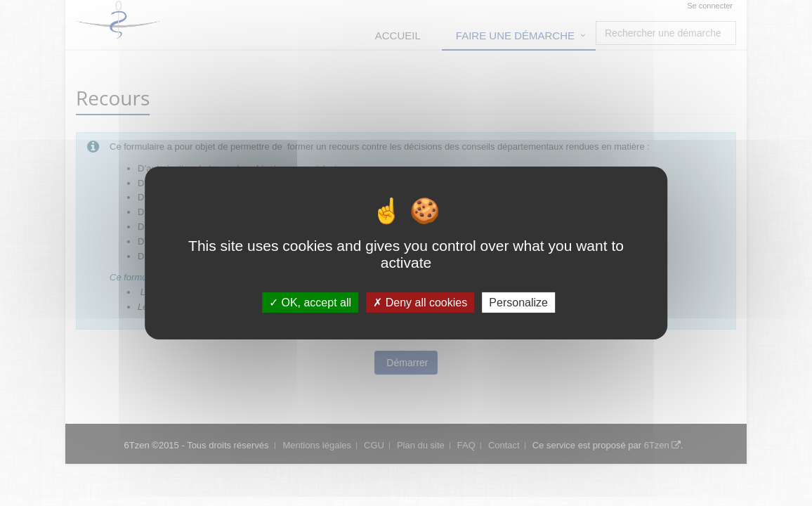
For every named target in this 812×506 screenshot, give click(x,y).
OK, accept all (310, 303)
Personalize (518, 303)
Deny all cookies (420, 303)
